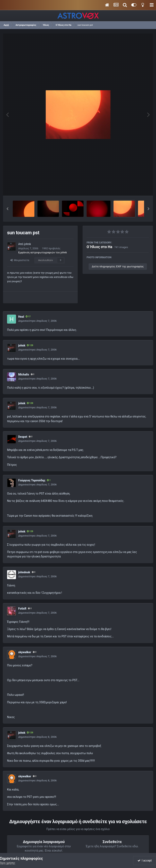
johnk (28, 244)
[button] (7, 209)
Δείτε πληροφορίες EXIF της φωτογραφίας (118, 266)
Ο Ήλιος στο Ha (99, 247)
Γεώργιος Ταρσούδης (32, 480)
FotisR (22, 609)
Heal (21, 317)
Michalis (24, 374)
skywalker (25, 652)
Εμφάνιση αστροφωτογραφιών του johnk (42, 252)
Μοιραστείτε (20, 260)
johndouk (24, 572)
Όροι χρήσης (8, 863)
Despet (23, 437)
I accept (145, 860)
